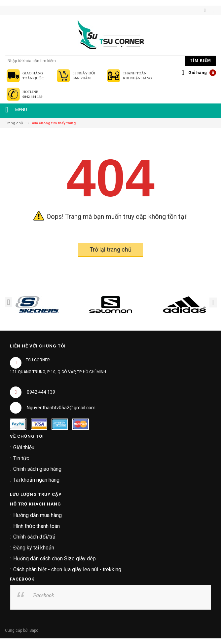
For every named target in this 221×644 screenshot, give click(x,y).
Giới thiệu (24, 447)
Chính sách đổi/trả (34, 537)
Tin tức (21, 458)
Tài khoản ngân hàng (36, 480)
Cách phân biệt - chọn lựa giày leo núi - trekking (67, 569)
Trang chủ (14, 123)
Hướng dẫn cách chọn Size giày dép (55, 559)
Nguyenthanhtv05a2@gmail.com (61, 408)
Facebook (43, 595)
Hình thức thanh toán (37, 526)
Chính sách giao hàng (37, 469)
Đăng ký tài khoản (34, 548)
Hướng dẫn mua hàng (37, 515)
